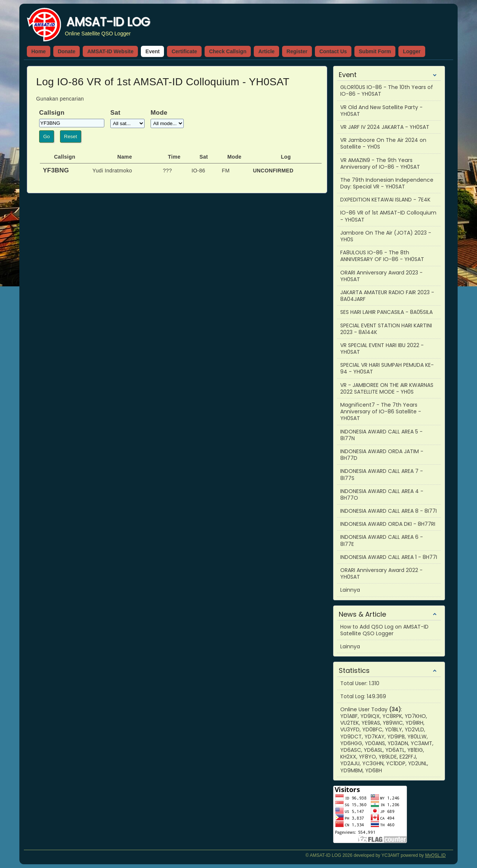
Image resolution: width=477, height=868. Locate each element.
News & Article (362, 614)
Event (152, 51)
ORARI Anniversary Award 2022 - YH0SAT (381, 573)
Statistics (354, 671)
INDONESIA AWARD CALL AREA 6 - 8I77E (382, 540)
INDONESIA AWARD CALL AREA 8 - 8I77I (388, 511)
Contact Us (333, 51)
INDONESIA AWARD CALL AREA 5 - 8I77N (381, 435)
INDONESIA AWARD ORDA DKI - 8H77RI (388, 524)
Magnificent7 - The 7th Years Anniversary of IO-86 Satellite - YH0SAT (381, 411)
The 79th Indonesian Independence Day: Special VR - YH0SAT (387, 183)
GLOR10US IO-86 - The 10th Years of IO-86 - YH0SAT (387, 90)
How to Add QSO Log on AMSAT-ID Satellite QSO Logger (384, 630)
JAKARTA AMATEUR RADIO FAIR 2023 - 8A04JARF (387, 296)
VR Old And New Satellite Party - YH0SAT (381, 111)
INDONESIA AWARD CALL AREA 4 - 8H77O (382, 495)
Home (39, 51)
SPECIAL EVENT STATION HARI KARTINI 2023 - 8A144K (386, 329)
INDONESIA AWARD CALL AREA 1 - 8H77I (389, 557)
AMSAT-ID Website (110, 51)
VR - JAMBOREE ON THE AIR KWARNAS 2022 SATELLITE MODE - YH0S (387, 388)
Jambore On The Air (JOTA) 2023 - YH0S (386, 236)
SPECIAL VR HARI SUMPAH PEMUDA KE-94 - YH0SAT (387, 368)
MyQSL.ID (435, 855)
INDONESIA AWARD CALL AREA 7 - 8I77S (382, 474)
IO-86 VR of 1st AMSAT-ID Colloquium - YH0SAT (388, 216)
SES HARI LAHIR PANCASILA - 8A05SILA (386, 312)
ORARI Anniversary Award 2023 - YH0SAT (381, 276)
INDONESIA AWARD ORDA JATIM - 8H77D (382, 455)
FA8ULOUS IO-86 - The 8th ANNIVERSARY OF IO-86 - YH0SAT (382, 256)
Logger (412, 51)
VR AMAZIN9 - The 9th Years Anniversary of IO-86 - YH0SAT (380, 163)
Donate (67, 51)
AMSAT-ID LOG (108, 22)
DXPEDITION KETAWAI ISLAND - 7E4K (385, 200)
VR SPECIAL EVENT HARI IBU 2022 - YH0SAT (382, 349)
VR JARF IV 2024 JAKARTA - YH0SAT (385, 127)
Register (297, 51)
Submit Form (375, 51)
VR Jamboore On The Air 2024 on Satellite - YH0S (383, 143)
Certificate (184, 51)
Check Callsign (228, 51)
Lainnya (350, 590)
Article (266, 51)
